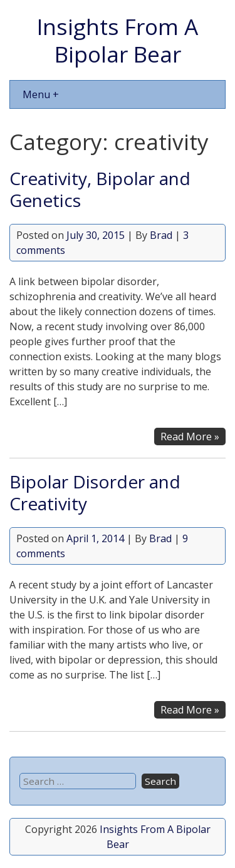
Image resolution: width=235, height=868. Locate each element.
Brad (161, 235)
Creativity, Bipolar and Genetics (100, 189)
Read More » (190, 437)
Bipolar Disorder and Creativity (95, 492)
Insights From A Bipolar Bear (118, 40)
